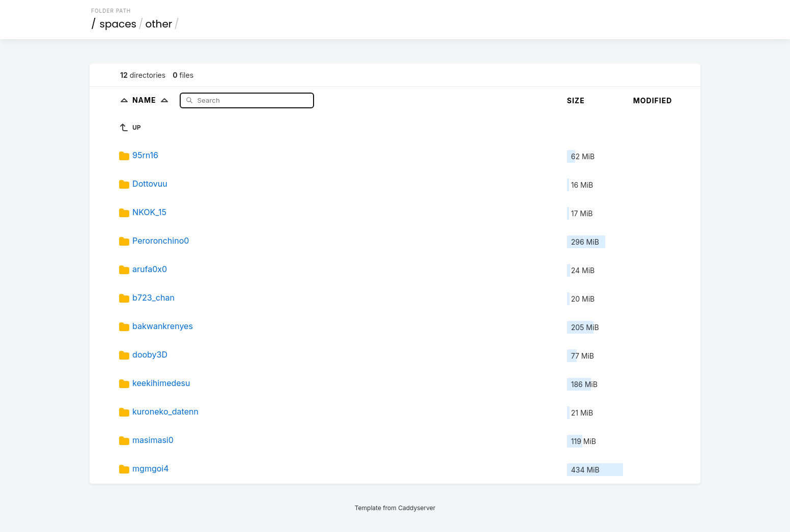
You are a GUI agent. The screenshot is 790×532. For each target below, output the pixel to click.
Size (576, 100)
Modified (653, 100)
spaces (118, 24)
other (159, 24)
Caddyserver (417, 508)
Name (152, 100)
